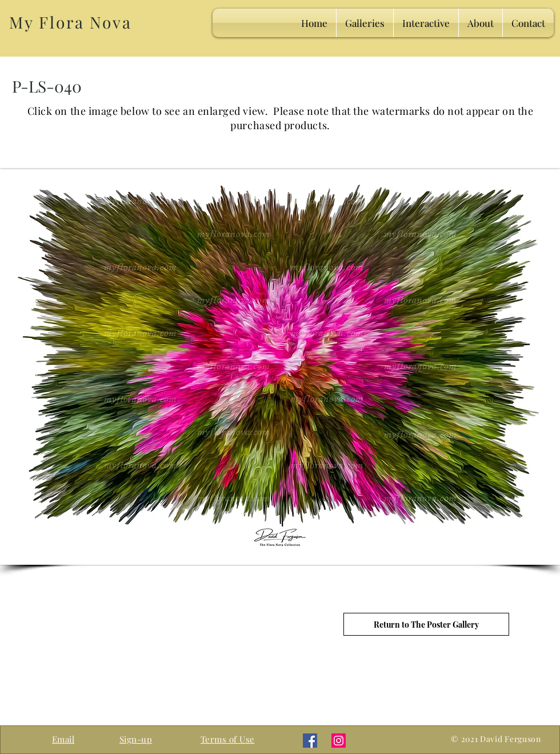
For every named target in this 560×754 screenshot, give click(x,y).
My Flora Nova (70, 22)
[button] (136, 739)
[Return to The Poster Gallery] (426, 624)
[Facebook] (310, 741)
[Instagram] (339, 741)
